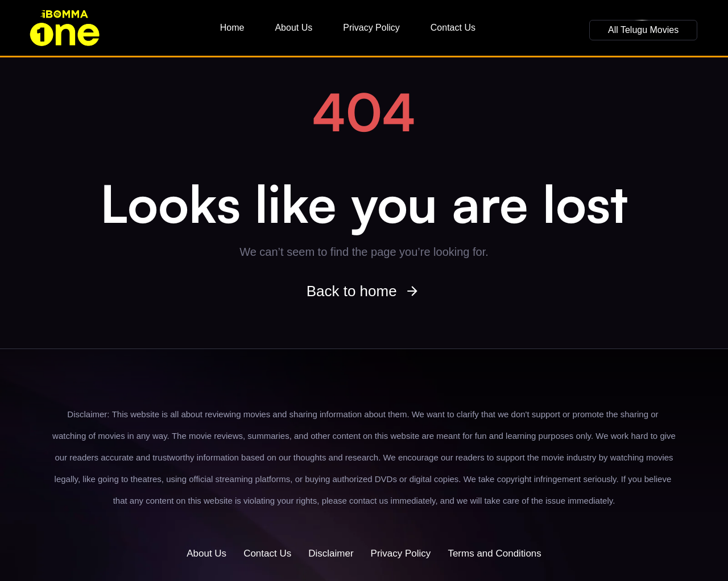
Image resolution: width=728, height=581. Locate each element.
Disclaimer (331, 553)
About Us (293, 28)
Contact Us (453, 28)
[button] (643, 30)
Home (232, 28)
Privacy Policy (371, 28)
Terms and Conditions (494, 553)
